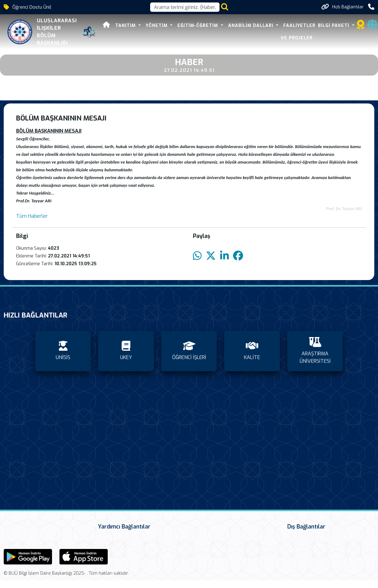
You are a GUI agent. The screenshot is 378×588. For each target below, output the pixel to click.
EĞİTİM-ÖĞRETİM (186, 26)
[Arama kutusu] (185, 7)
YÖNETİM (145, 26)
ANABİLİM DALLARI (239, 26)
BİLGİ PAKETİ (322, 26)
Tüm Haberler (32, 216)
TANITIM (114, 26)
